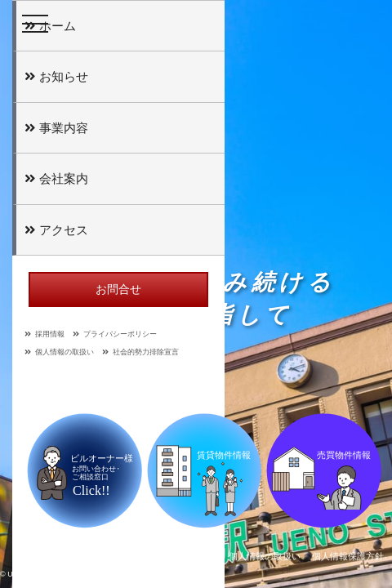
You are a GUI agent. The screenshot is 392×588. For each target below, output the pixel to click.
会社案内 (56, 178)
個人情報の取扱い (59, 352)
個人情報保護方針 (348, 556)
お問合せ (118, 290)
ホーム (50, 26)
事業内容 (56, 128)
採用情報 (45, 334)
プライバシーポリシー (115, 334)
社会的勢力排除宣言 (140, 352)
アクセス (56, 230)
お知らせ (56, 76)
